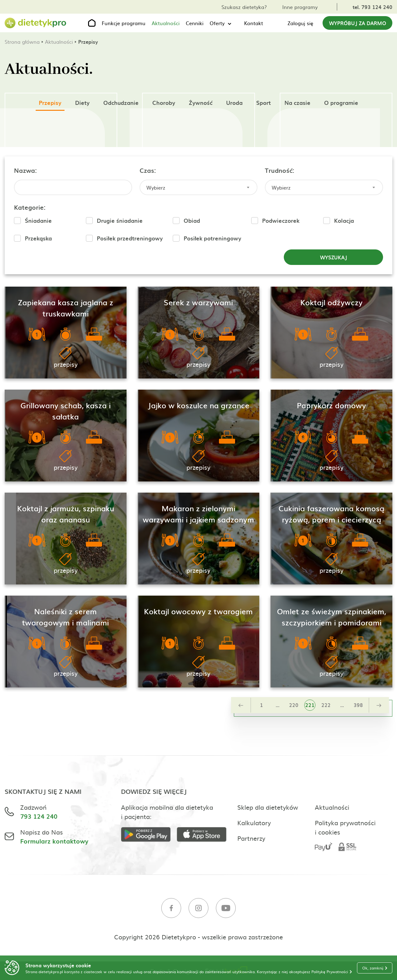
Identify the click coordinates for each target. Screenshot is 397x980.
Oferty (217, 23)
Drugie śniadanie (120, 220)
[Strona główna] (36, 23)
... (278, 705)
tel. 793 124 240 (372, 7)
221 (310, 705)
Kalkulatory (254, 822)
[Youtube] (226, 909)
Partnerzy (251, 838)
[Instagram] (198, 909)
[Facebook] (171, 909)
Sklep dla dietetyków (268, 807)
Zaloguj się (300, 23)
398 (358, 705)
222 (326, 705)
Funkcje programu (124, 23)
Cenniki (195, 23)
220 (294, 705)
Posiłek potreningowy (212, 238)
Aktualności (166, 23)
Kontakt (254, 23)
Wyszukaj (334, 257)
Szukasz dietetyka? (244, 7)
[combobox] (199, 187)
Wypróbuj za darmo (358, 23)
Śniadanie (38, 220)
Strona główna (22, 42)
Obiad (192, 220)
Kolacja (344, 220)
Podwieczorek (281, 220)
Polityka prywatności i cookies (345, 827)
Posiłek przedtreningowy (130, 238)
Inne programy (300, 7)
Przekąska (38, 238)
